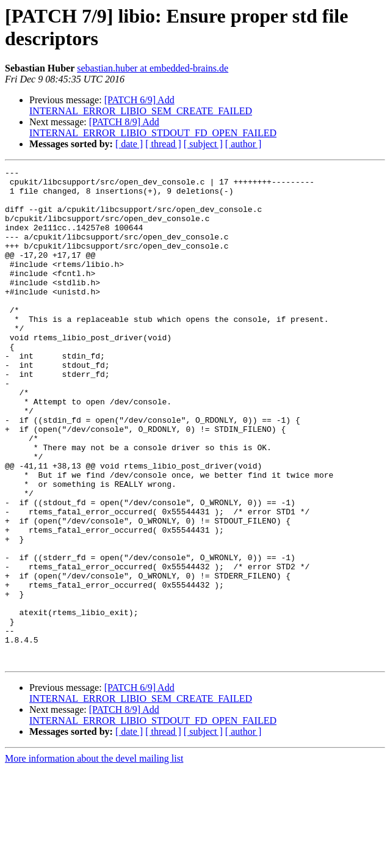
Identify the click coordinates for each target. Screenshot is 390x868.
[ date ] (129, 144)
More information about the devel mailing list (94, 857)
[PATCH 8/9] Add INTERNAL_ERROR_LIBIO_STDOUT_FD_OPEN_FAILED (153, 127)
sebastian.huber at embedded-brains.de (153, 68)
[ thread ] (163, 144)
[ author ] (244, 144)
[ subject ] (203, 144)
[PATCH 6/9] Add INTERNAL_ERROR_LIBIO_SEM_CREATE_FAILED (141, 105)
